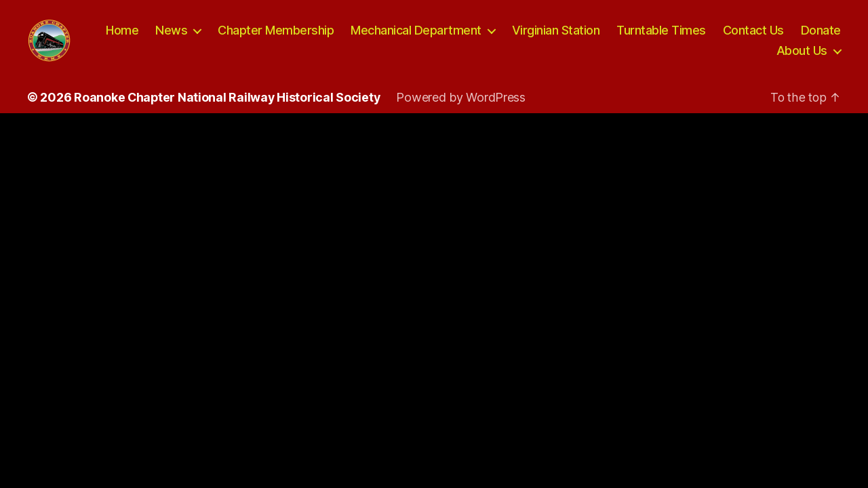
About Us (802, 56)
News (228, 36)
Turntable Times (718, 36)
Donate (739, 56)
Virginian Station (613, 36)
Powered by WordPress (463, 109)
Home (179, 36)
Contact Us (810, 36)
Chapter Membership (333, 36)
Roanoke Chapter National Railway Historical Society (228, 109)
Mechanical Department (473, 36)
